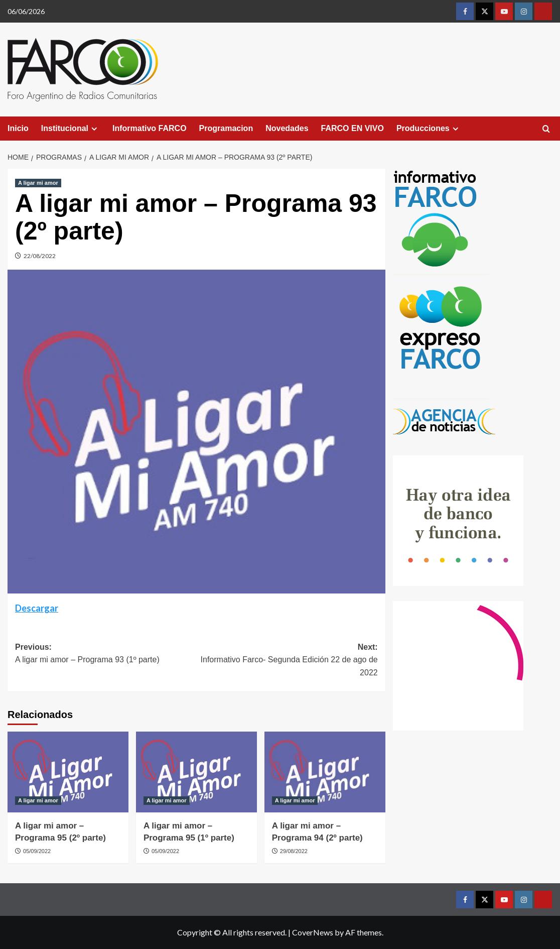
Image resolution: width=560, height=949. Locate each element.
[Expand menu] (94, 129)
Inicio (18, 128)
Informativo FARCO (150, 128)
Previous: (106, 655)
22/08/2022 (40, 256)
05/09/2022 (37, 851)
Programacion (226, 128)
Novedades (287, 128)
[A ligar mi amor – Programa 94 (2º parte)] (325, 772)
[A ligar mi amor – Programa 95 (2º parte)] (68, 772)
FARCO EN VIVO (353, 128)
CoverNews (313, 932)
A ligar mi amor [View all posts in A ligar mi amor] (38, 183)
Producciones (429, 129)
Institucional (71, 129)
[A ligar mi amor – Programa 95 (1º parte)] (196, 772)
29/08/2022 (294, 851)
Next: (287, 661)
